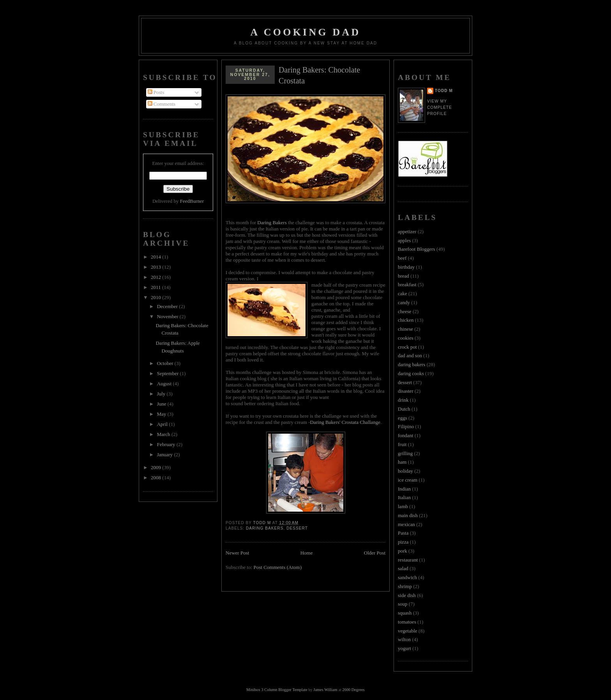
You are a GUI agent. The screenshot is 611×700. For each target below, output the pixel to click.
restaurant (408, 560)
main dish (408, 515)
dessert (297, 528)
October (166, 363)
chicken (406, 320)
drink (403, 400)
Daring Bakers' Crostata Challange (345, 422)
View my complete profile (440, 107)
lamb (403, 506)
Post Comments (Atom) (278, 567)
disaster (406, 391)
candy (404, 302)
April (163, 424)
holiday (405, 471)
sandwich (407, 577)
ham (402, 462)
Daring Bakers (272, 222)
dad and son (410, 355)
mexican (406, 524)
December (168, 306)
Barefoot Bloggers (417, 249)
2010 (156, 297)
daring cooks (411, 373)
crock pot (407, 347)
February (167, 444)
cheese (405, 311)
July (162, 394)
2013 (156, 267)
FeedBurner (192, 201)
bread (404, 276)
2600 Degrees (353, 690)
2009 (156, 467)
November (168, 316)
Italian (404, 497)
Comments (162, 104)
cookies (406, 338)
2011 (156, 287)
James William (325, 690)
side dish (407, 595)
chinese (405, 329)
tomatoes (407, 622)
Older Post (375, 553)
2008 (156, 478)
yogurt (404, 648)
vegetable (408, 631)
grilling (405, 453)
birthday (406, 267)
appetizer (407, 231)
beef (402, 258)
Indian (404, 489)
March (164, 434)
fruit (402, 444)
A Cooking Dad (306, 32)
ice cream (408, 480)
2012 (156, 277)
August (165, 384)
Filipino (406, 426)
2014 (156, 257)
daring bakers (265, 528)
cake (403, 293)
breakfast (407, 284)
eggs (403, 418)
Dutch (404, 409)
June (162, 404)
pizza (403, 542)
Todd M (444, 91)
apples (404, 240)
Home (307, 553)
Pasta (403, 533)
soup (403, 604)
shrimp (405, 586)
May (162, 414)
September (169, 373)
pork (403, 551)
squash (405, 613)
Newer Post (237, 553)
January (166, 455)
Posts (156, 92)
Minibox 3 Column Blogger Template (277, 690)
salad (403, 568)
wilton (404, 639)
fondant (406, 435)
